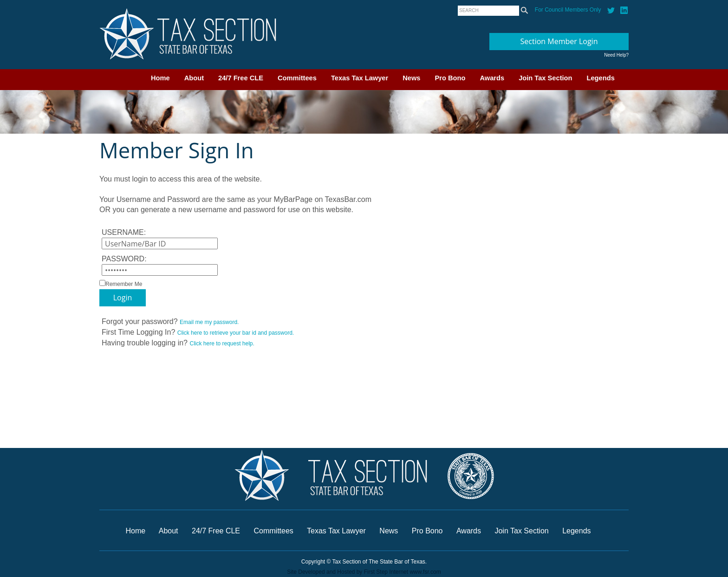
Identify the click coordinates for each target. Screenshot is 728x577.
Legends (601, 78)
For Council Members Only (568, 10)
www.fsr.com (425, 572)
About (194, 78)
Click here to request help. (222, 344)
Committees (297, 78)
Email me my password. (209, 322)
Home (160, 78)
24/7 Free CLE (241, 78)
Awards (492, 78)
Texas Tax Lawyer (360, 78)
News (411, 78)
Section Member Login (559, 41)
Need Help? (616, 55)
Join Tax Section (545, 78)
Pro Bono (450, 78)
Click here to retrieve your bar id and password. (236, 333)
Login (123, 298)
